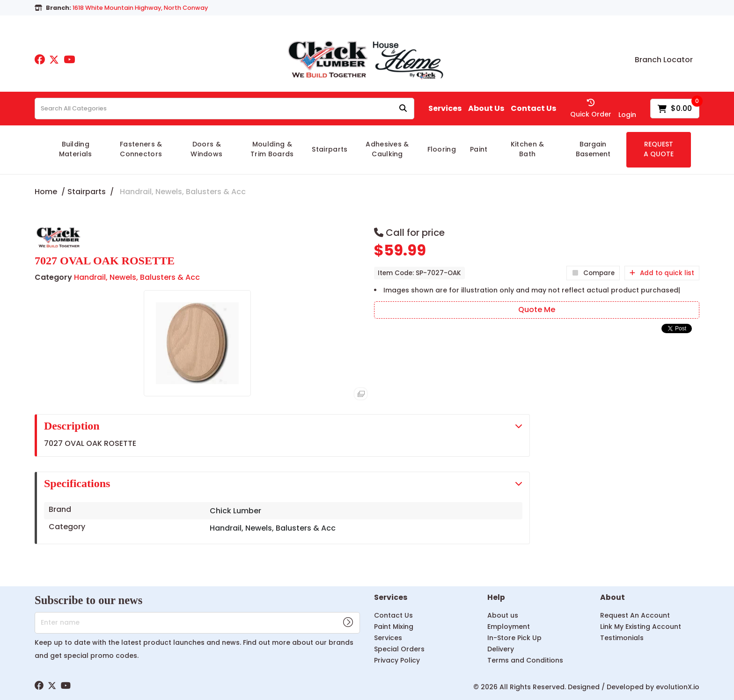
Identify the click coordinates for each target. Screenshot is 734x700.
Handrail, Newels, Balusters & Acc (183, 192)
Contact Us (533, 109)
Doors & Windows (206, 149)
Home (46, 192)
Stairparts (330, 149)
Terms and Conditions (525, 660)
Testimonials (622, 638)
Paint (479, 149)
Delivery (501, 649)
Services (445, 109)
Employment (509, 627)
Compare (593, 273)
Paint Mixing (394, 627)
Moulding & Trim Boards (272, 149)
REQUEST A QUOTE (659, 149)
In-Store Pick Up (514, 638)
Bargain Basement (593, 149)
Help (496, 598)
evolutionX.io (678, 687)
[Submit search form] (403, 109)
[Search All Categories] (224, 109)
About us (503, 615)
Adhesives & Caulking (387, 149)
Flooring (442, 149)
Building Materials (76, 149)
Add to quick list (662, 273)
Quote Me (537, 310)
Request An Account (635, 615)
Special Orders (399, 649)
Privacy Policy (397, 660)
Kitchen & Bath (528, 149)
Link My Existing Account (641, 627)
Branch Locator (664, 60)
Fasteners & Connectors (141, 149)
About (613, 598)
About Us (486, 109)
